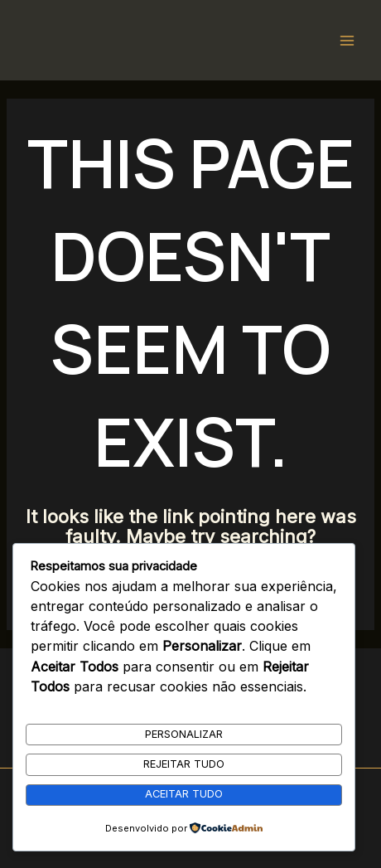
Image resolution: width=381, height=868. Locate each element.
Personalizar (184, 734)
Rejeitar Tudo (184, 764)
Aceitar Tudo (184, 794)
